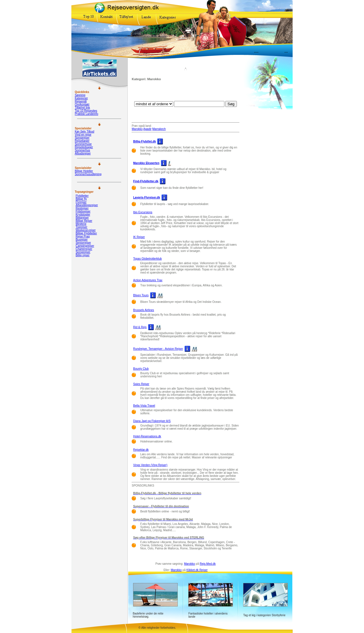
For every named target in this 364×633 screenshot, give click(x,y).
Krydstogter (83, 215)
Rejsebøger (82, 141)
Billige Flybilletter (86, 233)
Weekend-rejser (86, 230)
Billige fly (81, 199)
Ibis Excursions (143, 212)
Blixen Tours (141, 295)
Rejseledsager (84, 147)
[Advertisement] (186, 92)
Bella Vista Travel (144, 406)
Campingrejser (85, 246)
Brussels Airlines (143, 310)
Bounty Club (141, 369)
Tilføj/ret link (82, 108)
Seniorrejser (83, 243)
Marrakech (159, 129)
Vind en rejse (83, 135)
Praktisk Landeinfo (86, 114)
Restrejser (82, 208)
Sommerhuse (83, 144)
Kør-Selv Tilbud (84, 132)
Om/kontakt (82, 105)
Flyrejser (81, 202)
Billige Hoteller (84, 171)
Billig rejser (83, 255)
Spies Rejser (141, 384)
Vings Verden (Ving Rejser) (150, 465)
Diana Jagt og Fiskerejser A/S (152, 421)
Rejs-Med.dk (208, 564)
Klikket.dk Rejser (197, 570)
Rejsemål (81, 101)
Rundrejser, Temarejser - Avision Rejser (158, 349)
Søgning (80, 95)
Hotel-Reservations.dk (147, 436)
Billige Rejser (84, 221)
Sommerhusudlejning (88, 174)
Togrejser (81, 227)
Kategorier (81, 98)
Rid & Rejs (140, 327)
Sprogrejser (82, 138)
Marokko (137, 129)
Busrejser (82, 240)
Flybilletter (82, 196)
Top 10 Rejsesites (86, 111)
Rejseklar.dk (141, 450)
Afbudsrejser (83, 153)
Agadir (147, 129)
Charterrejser (84, 249)
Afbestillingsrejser (87, 205)
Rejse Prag (83, 236)
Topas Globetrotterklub (147, 259)
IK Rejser (139, 237)
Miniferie (81, 224)
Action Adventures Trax (148, 280)
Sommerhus (82, 150)
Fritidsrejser (83, 211)
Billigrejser (82, 218)
